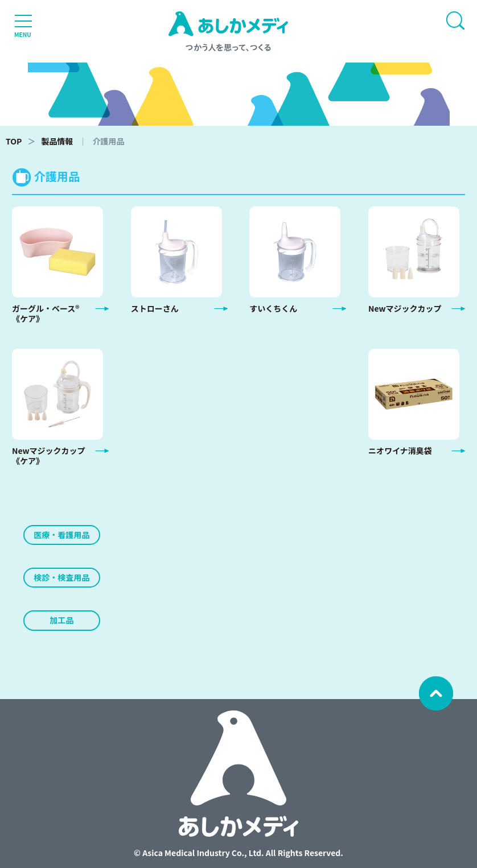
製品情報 (57, 141)
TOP (14, 141)
